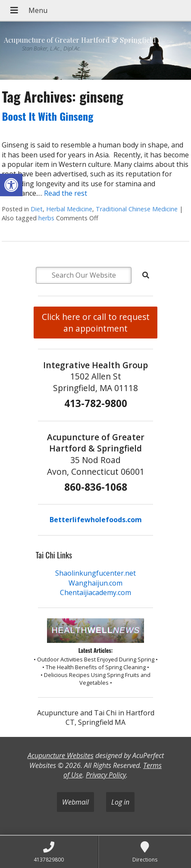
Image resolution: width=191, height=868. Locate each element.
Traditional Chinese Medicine (137, 209)
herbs (46, 218)
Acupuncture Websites (61, 755)
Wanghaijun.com (95, 583)
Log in (120, 802)
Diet (37, 209)
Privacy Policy (106, 775)
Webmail (75, 802)
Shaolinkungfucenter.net (95, 573)
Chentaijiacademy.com (95, 592)
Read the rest (66, 193)
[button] (11, 185)
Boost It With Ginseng (47, 116)
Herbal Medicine (69, 209)
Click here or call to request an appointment (96, 323)
